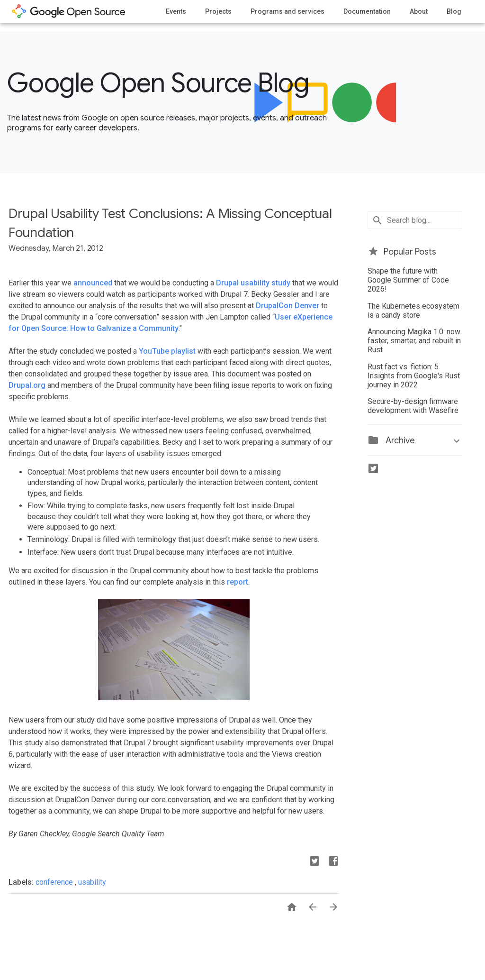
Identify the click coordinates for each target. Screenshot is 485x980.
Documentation (367, 11)
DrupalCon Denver (287, 306)
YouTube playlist (167, 351)
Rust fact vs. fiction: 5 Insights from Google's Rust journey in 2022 (414, 376)
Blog (454, 11)
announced (93, 283)
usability (92, 882)
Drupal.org (27, 385)
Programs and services (287, 11)
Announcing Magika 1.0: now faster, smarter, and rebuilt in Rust (414, 341)
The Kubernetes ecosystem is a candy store (413, 311)
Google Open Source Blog (158, 83)
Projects (218, 11)
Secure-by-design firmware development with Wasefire (413, 406)
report (238, 582)
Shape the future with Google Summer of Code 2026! (408, 280)
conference (55, 882)
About (419, 11)
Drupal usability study (253, 283)
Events (176, 11)
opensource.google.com (69, 11)
